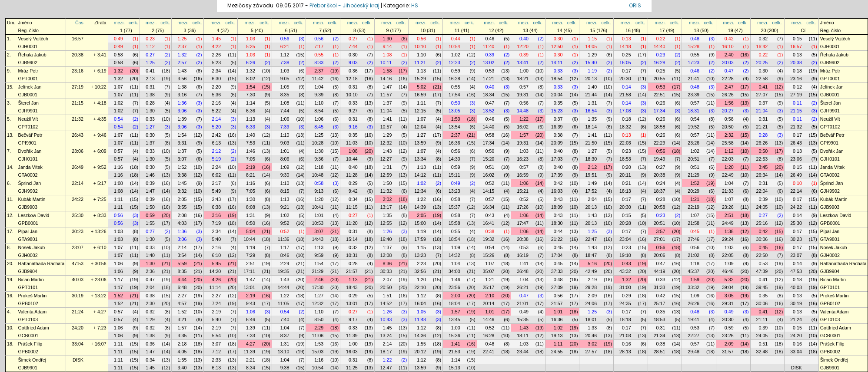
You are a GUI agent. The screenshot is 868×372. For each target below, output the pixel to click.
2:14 (216, 119)
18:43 (352, 287)
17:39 (557, 175)
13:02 (489, 63)
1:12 (150, 46)
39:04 (728, 287)
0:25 (627, 55)
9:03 (353, 63)
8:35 (285, 95)
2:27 (182, 296)
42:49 (591, 271)
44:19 (660, 271)
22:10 (420, 287)
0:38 (558, 135)
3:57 (661, 231)
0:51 (490, 167)
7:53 (251, 143)
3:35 (182, 336)
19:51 (591, 175)
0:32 (763, 39)
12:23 (454, 63)
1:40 (592, 87)
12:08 (386, 255)
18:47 (591, 255)
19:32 (489, 239)
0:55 (319, 55)
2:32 (729, 135)
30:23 (78, 231)
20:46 (591, 336)
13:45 (454, 319)
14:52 (386, 303)
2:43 (216, 199)
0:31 (150, 87)
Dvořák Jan (30, 151)
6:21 (285, 46)
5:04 (251, 231)
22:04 (762, 191)
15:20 (489, 159)
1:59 (695, 280)
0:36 (353, 71)
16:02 (523, 127)
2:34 (216, 71)
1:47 (387, 87)
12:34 (420, 191)
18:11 (523, 336)
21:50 (591, 143)
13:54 (454, 127)
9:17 (353, 319)
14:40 (660, 46)
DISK (78, 360)
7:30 (251, 95)
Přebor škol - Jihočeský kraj (344, 5)
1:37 (387, 103)
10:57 (386, 127)
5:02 (421, 87)
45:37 (693, 271)
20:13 (591, 79)
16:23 (523, 159)
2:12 (216, 151)
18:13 (625, 191)
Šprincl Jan (30, 183)
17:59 (420, 239)
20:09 (557, 143)
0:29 (353, 183)
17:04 (557, 255)
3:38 (182, 175)
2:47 (729, 87)
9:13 (319, 191)
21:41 (693, 79)
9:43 (251, 303)
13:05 (454, 111)
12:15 (420, 111)
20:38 (78, 55)
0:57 (524, 87)
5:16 (592, 263)
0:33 (558, 71)
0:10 (797, 183)
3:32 (182, 191)
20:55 (660, 79)
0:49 (118, 39)
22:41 (489, 352)
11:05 (284, 303)
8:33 (319, 63)
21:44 (591, 95)
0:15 (797, 39)
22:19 (693, 207)
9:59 (319, 255)
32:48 (762, 352)
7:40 (285, 319)
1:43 (182, 71)
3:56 (182, 79)
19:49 (660, 159)
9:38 (285, 368)
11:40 (489, 46)
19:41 (693, 319)
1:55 (150, 223)
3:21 (182, 319)
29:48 (693, 352)
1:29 (592, 55)
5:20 (216, 127)
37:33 (557, 271)
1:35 (592, 119)
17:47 (523, 223)
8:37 (285, 336)
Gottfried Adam (34, 328)
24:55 (557, 352)
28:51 (660, 352)
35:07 (489, 271)
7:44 (353, 46)
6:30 (216, 79)
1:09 (285, 167)
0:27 (353, 39)
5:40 (216, 239)
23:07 (78, 247)
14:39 (420, 207)
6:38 (216, 207)
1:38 (182, 87)
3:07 (182, 159)
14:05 (591, 46)
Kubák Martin (32, 199)
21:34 (660, 336)
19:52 (693, 127)
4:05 (182, 352)
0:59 (456, 71)
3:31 (182, 143)
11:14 (215, 287)
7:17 (319, 46)
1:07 (118, 87)
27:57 (591, 352)
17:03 (557, 159)
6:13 (216, 143)
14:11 (557, 63)
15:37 (454, 207)
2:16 (216, 103)
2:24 (216, 167)
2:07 (387, 280)
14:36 (420, 336)
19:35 (284, 271)
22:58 (762, 79)
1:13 (421, 71)
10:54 (454, 46)
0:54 (118, 119)
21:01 (523, 303)
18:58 (660, 127)
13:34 (420, 159)
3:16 (182, 95)
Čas (79, 23)
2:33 (216, 360)
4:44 (182, 280)
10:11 (386, 63)
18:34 (489, 95)
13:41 (523, 63)
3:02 (592, 344)
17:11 (249, 271)
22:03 (625, 143)
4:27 (251, 344)
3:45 (763, 167)
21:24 (78, 312)
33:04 (78, 344)
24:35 (625, 303)
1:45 (216, 39)
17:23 (693, 63)
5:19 (216, 159)
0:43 (558, 199)
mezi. (119, 23)
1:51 (387, 296)
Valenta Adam (33, 312)
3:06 (182, 111)
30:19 (78, 296)
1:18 (319, 167)
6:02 (216, 175)
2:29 (319, 328)
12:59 (386, 175)
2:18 (182, 344)
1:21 (695, 199)
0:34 (353, 199)
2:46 (319, 280)
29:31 (728, 303)
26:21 (523, 287)
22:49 (728, 175)
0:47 (729, 71)
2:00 (456, 296)
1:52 (182, 167)
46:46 (728, 271)
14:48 (523, 111)
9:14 (387, 46)
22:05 (728, 255)
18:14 (591, 127)
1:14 (251, 103)
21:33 (728, 191)
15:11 (454, 175)
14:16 (386, 79)
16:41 (489, 223)
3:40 (182, 368)
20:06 (660, 255)
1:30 (387, 39)
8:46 (285, 255)
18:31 (693, 111)
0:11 (797, 103)
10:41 (318, 207)
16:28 (660, 63)
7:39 (285, 127)
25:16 (762, 223)
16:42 (762, 46)
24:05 (762, 207)
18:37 (660, 191)
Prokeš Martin (33, 296)
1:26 (387, 231)
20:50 (728, 127)
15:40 (591, 63)
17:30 (318, 287)
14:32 (454, 255)
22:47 (591, 239)
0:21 (627, 183)
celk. (133, 23)
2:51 (729, 215)
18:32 (625, 127)
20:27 (728, 111)
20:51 (693, 159)
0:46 (490, 39)
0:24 (661, 183)
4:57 (182, 303)
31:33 (660, 287)
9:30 (285, 175)
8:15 (285, 191)
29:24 (728, 239)
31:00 (625, 287)
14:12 (420, 175)
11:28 (352, 175)
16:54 (591, 111)
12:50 (557, 46)
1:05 (285, 87)
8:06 (285, 159)
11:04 (386, 111)
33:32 (693, 287)
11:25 (352, 368)
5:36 (216, 95)
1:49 (592, 183)
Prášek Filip (30, 344)
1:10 (421, 55)
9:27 (353, 111)
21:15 (78, 103)
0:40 (524, 39)
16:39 (557, 127)
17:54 (454, 95)
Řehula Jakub (32, 55)
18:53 (625, 159)
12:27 (386, 159)
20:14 (489, 303)
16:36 (454, 143)
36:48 (523, 271)
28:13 (625, 352)
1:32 (182, 55)
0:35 (558, 103)
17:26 (523, 207)
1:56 (729, 103)
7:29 (251, 255)
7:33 (251, 336)
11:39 (352, 336)
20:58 (660, 207)
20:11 (625, 175)
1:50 (456, 119)
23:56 (454, 287)
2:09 (592, 296)
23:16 (78, 71)
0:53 (490, 71)
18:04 (454, 303)
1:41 (387, 119)
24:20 (78, 328)
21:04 (762, 111)
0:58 (118, 55)
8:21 (251, 175)
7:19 (216, 223)
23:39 (693, 95)
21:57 (352, 271)
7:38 (285, 63)
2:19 (251, 167)
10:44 (352, 159)
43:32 (625, 271)
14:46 (489, 319)
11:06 (318, 336)
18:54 (557, 79)
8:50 (251, 223)
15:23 (557, 111)
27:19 (78, 87)
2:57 (182, 63)
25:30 (78, 215)
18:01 (591, 319)
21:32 (78, 119)
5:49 (216, 191)
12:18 (352, 79)
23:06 (78, 151)
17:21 (489, 79)
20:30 (625, 79)
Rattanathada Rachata (42, 263)
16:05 (625, 63)
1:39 (182, 119)
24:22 (78, 199)
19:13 (557, 336)
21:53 (454, 352)
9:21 (285, 207)
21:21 (762, 127)
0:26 (661, 103)
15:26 (489, 255)
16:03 (557, 191)
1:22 (524, 119)
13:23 (454, 191)
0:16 (627, 344)
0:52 (490, 183)
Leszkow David (34, 215)
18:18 (625, 319)
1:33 (592, 328)
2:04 (592, 199)
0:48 (695, 39)
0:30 (558, 39)
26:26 (728, 95)
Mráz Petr (28, 71)
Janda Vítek (30, 167)
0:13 (627, 39)
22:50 (762, 255)
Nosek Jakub (32, 247)
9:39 (319, 95)
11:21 (420, 63)
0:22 (661, 39)
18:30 (591, 159)
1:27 (150, 127)
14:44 (284, 287)
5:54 (216, 336)
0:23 (150, 39)
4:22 (216, 46)
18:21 (523, 79)
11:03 (352, 143)
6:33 (251, 127)
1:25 (182, 39)
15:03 (318, 352)
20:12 (420, 352)
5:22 (216, 111)
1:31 (592, 103)
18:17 (386, 352)
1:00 (524, 71)
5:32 (729, 280)
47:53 (78, 263)
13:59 (420, 143)
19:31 (523, 95)
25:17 (489, 287)
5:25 (251, 46)
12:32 (386, 143)
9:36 (319, 159)
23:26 (693, 143)
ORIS (635, 5)
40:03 (78, 280)
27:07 (762, 95)
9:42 (353, 191)
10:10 (420, 46)
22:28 (728, 79)
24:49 (728, 223)
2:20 (216, 87)
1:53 (319, 344)
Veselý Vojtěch (33, 39)
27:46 (693, 239)
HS (415, 5)
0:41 (150, 71)
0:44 (456, 39)
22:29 (660, 143)
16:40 (386, 239)
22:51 (660, 95)
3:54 (182, 255)
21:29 (693, 175)
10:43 (386, 319)
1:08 (387, 55)
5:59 (182, 263)
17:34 (660, 111)
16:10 (728, 46)
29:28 (591, 287)
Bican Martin (31, 280)
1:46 (251, 151)
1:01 (285, 151)
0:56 (285, 39)
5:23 (216, 63)
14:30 (454, 159)
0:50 (456, 103)
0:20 (627, 167)
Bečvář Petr (30, 135)
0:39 (490, 55)
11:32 (386, 191)
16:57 (78, 39)
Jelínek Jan (30, 87)
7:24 (216, 303)
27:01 (660, 239)
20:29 (693, 191)
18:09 (557, 207)
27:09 (557, 287)
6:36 (251, 111)
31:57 (728, 352)
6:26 (251, 63)
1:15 (592, 39)
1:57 (524, 135)
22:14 (78, 183)
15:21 (523, 191)
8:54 (319, 111)
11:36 (284, 239)
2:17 (216, 183)
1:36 (182, 103)
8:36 (387, 263)
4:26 (216, 280)
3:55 (182, 207)
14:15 (489, 191)
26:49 (78, 167)
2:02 (387, 199)
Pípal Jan (28, 231)
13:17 (386, 207)
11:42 (318, 79)
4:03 (182, 223)
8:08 (251, 207)
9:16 (353, 127)
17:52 (591, 191)
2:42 (216, 135)
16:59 (420, 95)
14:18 (625, 46)
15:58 (454, 223)
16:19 (523, 255)
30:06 (762, 239)
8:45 (319, 127)
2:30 (150, 303)
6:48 (182, 287)
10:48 (318, 175)
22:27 (693, 336)
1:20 (729, 167)
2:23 (421, 263)
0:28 (150, 103)
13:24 (386, 336)
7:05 (251, 159)
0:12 (797, 87)
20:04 (557, 95)
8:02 (251, 79)
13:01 (249, 287)
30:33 (386, 271)
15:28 (693, 46)
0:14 (627, 87)
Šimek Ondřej (32, 360)
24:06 (591, 303)
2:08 (182, 215)
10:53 (318, 223)
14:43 (318, 239)
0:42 (729, 39)
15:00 (420, 223)
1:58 (387, 71)
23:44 (523, 352)
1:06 (285, 119)
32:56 (420, 271)
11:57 (386, 95)
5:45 (216, 263)
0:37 (763, 103)
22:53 (762, 159)
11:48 (420, 319)
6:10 (216, 255)
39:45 (762, 287)
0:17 (627, 71)
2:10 (490, 296)
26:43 (78, 135)
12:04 (420, 127)
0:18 (797, 71)
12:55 (386, 223)
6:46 (251, 319)
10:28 (318, 143)
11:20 (352, 223)
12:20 (523, 46)
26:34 (762, 175)
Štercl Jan (28, 103)
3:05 (729, 296)
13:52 (489, 111)
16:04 (420, 303)
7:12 (216, 352)
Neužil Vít (28, 119)
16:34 (489, 207)
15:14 (352, 239)
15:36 (454, 336)
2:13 (150, 79)
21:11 (762, 319)
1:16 (118, 167)
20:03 (728, 63)
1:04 (319, 87)
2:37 (182, 46)
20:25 (762, 63)
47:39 (762, 271)
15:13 (454, 368)
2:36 (150, 271)
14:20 (215, 271)
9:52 (285, 223)
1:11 (421, 103)
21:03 (625, 336)
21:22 (557, 239)
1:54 (251, 87)
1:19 (592, 71)
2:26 (216, 55)
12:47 (386, 368)
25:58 (728, 143)
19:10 (625, 255)
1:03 (251, 39)
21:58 (625, 95)
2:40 (729, 55)
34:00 (454, 271)
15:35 (523, 319)
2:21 (251, 360)
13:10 (284, 352)
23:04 (625, 239)
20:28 (625, 223)
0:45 (695, 231)
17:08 (625, 111)
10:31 (352, 255)
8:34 (251, 368)
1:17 (285, 247)
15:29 (420, 79)
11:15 (352, 207)
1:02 (456, 55)
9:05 (285, 79)
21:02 (693, 255)
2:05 (182, 199)
